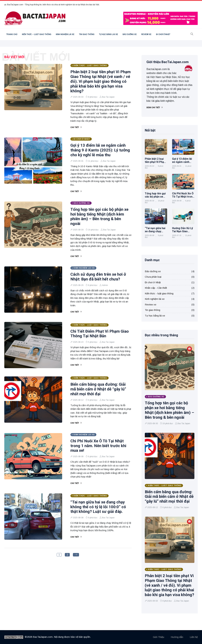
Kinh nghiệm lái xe (65, 34)
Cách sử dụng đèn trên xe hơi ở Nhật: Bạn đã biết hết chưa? (98, 277)
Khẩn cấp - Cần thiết (156, 288)
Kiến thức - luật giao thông (159, 293)
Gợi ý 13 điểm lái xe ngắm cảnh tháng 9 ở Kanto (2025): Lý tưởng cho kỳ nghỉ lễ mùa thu (100, 150)
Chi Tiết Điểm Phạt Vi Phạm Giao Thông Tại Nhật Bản (100, 334)
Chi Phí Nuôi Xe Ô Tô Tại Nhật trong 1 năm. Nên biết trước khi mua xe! (98, 446)
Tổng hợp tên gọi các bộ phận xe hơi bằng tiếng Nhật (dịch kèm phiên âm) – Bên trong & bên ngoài (99, 217)
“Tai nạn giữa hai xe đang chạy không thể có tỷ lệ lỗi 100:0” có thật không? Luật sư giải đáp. (98, 507)
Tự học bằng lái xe (109, 34)
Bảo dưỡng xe (130, 34)
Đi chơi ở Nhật (163, 34)
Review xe (146, 34)
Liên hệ (194, 637)
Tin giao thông (87, 34)
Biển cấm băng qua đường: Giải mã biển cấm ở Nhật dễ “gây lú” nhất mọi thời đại (98, 389)
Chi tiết (76, 127)
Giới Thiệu (159, 637)
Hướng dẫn (177, 637)
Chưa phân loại (153, 277)
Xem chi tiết (155, 108)
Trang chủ (12, 34)
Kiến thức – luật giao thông (37, 34)
